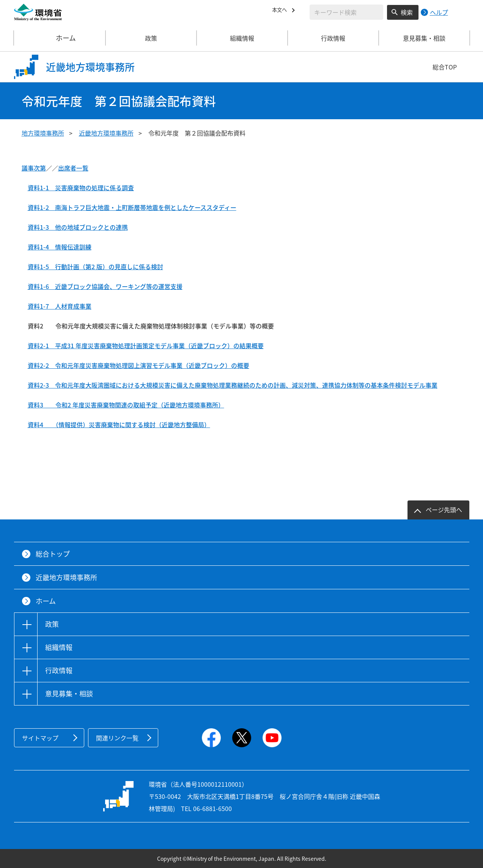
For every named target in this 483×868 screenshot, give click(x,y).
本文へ (281, 11)
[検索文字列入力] (346, 12)
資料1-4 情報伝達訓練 (60, 247)
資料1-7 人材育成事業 (60, 306)
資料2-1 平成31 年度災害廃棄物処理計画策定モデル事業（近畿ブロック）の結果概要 (146, 346)
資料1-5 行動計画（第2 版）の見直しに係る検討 (95, 267)
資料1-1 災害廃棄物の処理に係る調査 (81, 188)
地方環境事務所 (43, 133)
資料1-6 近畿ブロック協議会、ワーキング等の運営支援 (105, 286)
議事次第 (34, 168)
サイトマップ (40, 738)
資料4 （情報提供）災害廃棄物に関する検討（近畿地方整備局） (119, 425)
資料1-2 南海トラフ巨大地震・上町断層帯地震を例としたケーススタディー (132, 207)
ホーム (60, 38)
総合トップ (53, 554)
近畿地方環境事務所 (106, 133)
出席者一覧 (73, 168)
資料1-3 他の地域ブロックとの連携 (78, 227)
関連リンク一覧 (117, 738)
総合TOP (445, 67)
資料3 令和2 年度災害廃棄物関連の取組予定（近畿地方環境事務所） (126, 405)
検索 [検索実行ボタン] (407, 12)
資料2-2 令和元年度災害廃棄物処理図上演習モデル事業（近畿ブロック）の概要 (138, 365)
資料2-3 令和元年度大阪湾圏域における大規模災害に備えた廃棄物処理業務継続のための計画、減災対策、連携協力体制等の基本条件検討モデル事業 (233, 385)
